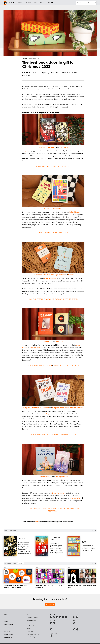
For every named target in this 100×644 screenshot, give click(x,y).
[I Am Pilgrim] (25, 538)
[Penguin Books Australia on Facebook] (51, 617)
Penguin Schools (8, 634)
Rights (28, 623)
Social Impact (8, 638)
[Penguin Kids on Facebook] (74, 617)
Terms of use (30, 631)
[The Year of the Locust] (57, 538)
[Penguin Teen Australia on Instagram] (54, 623)
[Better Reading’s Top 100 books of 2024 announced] (50, 576)
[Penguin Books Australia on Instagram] (54, 617)
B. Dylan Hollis (75, 498)
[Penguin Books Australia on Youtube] (60, 617)
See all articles (50, 604)
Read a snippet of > (53, 166)
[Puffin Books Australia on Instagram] (74, 623)
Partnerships (7, 631)
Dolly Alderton (74, 212)
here (36, 521)
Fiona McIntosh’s (58, 493)
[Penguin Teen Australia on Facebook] (51, 623)
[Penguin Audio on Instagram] (51, 636)
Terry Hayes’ (27, 151)
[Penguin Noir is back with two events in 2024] (82, 576)
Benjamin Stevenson (53, 414)
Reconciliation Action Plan (33, 634)
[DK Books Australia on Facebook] (74, 629)
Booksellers (7, 618)
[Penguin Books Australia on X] (57, 617)
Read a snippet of (53, 299)
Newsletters (7, 628)
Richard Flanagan (37, 347)
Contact (6, 621)
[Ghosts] (88, 541)
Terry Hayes (21, 540)
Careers (29, 615)
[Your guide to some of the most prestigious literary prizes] (18, 576)
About (5, 615)
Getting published (9, 625)
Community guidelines (32, 617)
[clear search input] (95, 3)
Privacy (28, 629)
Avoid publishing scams (32, 626)
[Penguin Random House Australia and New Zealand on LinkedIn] (63, 617)
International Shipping (32, 637)
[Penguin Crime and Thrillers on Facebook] (51, 629)
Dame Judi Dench (51, 278)
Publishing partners (31, 620)
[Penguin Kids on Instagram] (77, 617)
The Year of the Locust (47, 147)
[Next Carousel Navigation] (95, 531)
